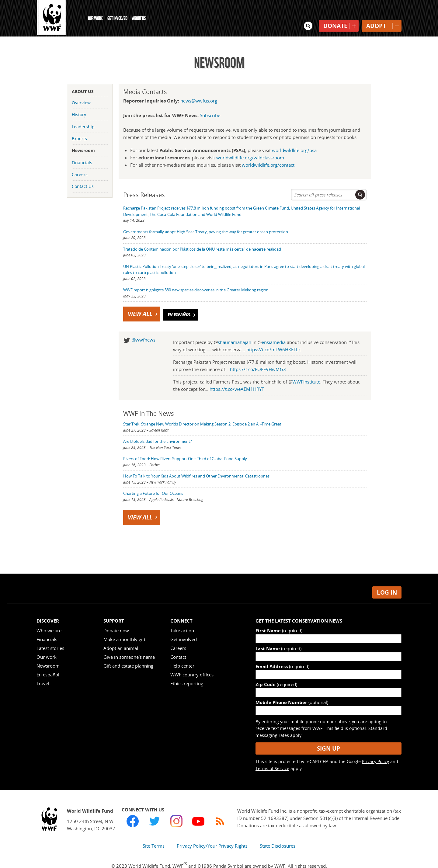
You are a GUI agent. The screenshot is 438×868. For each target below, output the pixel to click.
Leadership (83, 113)
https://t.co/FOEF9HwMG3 (258, 356)
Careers (80, 161)
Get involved (184, 626)
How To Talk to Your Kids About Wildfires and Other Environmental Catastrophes (196, 463)
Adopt (376, 14)
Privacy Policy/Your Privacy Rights (212, 832)
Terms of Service (272, 755)
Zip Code (276, 671)
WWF (52, 18)
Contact (178, 644)
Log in (387, 579)
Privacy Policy (375, 748)
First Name (279, 617)
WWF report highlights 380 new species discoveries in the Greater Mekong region (196, 276)
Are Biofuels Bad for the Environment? (158, 428)
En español (48, 661)
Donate (335, 14)
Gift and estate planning (128, 652)
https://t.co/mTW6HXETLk (274, 336)
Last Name (278, 635)
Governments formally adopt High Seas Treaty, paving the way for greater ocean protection (206, 218)
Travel (43, 670)
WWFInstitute (306, 368)
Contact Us (83, 173)
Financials (82, 149)
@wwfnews (144, 326)
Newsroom (83, 137)
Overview (81, 89)
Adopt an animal (121, 635)
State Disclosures (278, 832)
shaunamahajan (235, 329)
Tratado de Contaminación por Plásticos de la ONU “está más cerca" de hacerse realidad (202, 235)
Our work (47, 644)
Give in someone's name (129, 644)
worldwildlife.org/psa (294, 137)
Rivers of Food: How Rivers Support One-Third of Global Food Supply (185, 445)
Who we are (49, 617)
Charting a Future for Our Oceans (153, 480)
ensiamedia (274, 329)
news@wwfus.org (199, 87)
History (79, 101)
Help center (182, 652)
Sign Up (328, 735)
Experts (79, 125)
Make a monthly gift (124, 626)
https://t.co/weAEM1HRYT (237, 376)
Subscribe (210, 102)
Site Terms (154, 832)
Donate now (116, 617)
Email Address (282, 653)
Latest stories (50, 635)
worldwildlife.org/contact (268, 151)
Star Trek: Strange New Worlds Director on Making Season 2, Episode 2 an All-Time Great (202, 411)
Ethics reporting (187, 670)
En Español (182, 301)
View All (143, 300)
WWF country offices (192, 661)
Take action (182, 617)
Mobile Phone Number (292, 689)
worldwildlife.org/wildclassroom (250, 144)
